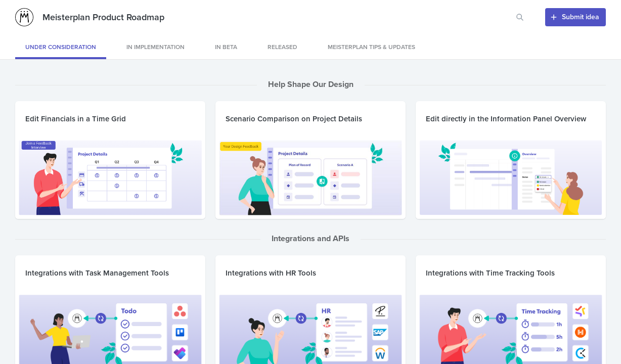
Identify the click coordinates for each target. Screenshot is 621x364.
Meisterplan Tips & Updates (371, 47)
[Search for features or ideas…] (520, 17)
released (282, 47)
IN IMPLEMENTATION (156, 47)
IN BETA (226, 47)
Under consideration (61, 47)
